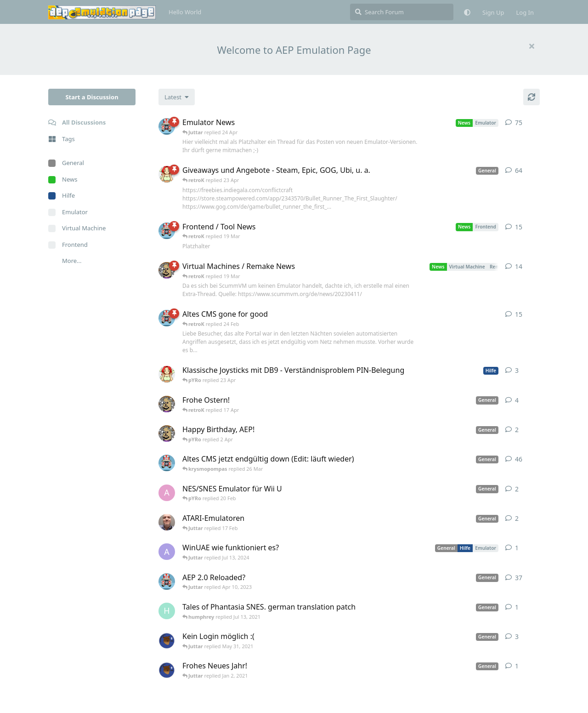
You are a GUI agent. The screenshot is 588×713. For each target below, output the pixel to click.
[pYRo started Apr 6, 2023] (167, 174)
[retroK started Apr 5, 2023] (167, 463)
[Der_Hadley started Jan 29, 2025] (167, 522)
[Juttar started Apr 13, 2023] (167, 270)
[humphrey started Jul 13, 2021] (167, 611)
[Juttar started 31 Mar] (167, 434)
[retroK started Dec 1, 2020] (167, 582)
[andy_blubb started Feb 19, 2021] (167, 493)
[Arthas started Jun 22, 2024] (167, 552)
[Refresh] (531, 97)
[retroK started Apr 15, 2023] (167, 231)
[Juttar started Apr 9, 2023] (167, 404)
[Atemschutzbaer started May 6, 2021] (167, 640)
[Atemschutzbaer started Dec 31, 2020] (167, 670)
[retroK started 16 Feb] (167, 318)
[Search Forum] (402, 12)
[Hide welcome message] (531, 46)
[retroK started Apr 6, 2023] (167, 126)
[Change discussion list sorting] (177, 97)
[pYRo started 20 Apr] (167, 374)
